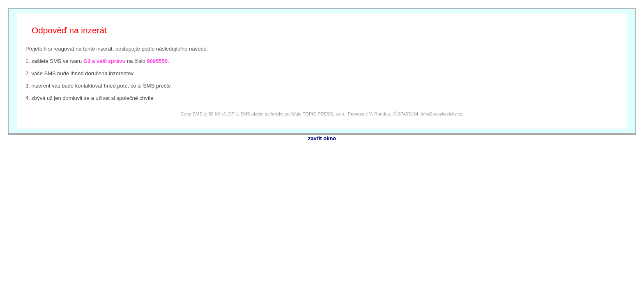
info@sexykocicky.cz (441, 114)
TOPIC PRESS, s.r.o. (324, 114)
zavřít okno (322, 138)
